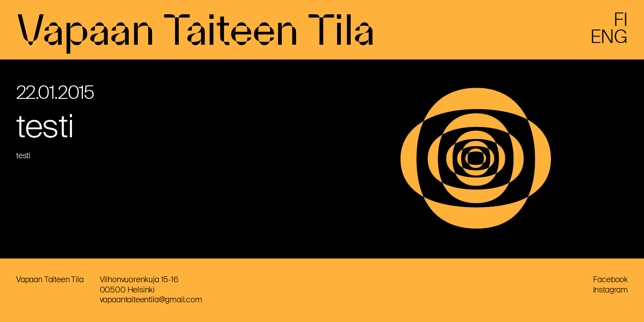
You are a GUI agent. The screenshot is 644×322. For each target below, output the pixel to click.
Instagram (610, 290)
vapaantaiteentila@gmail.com (151, 300)
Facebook (610, 280)
